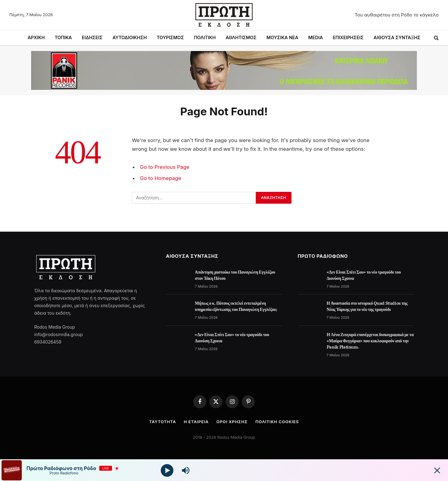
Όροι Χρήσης (232, 422)
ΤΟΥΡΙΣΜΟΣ (170, 37)
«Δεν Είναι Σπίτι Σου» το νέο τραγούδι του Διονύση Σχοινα (232, 338)
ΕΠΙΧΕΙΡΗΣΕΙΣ (348, 37)
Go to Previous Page (165, 167)
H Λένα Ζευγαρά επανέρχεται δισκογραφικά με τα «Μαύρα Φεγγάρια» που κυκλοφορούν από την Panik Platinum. (370, 341)
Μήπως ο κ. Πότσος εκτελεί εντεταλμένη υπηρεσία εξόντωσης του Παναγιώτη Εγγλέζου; (236, 306)
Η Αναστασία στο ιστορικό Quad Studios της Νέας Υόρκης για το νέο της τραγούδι (367, 306)
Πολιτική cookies (277, 422)
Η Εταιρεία (196, 422)
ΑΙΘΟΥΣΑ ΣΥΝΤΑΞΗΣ (397, 37)
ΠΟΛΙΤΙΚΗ (205, 37)
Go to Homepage (161, 178)
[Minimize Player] (437, 470)
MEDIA (316, 37)
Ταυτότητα (162, 422)
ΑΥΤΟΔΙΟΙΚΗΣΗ (129, 37)
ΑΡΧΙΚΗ (36, 37)
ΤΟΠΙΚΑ (63, 37)
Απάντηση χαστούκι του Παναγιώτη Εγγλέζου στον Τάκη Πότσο (235, 275)
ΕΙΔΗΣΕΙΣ (92, 37)
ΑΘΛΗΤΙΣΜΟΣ (241, 37)
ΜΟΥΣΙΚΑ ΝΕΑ (282, 37)
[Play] (167, 470)
